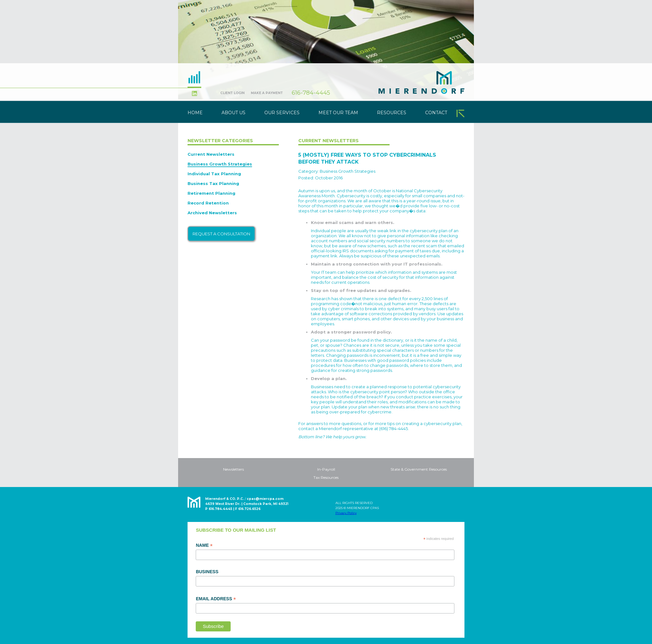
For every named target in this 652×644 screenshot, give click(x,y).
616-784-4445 (311, 93)
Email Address (216, 599)
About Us (233, 113)
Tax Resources (326, 477)
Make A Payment (267, 93)
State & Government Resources (419, 469)
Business (207, 572)
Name (204, 546)
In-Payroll (326, 469)
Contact (436, 113)
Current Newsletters (211, 154)
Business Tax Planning (213, 183)
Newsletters (233, 469)
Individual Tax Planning (214, 174)
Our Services (282, 113)
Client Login (232, 93)
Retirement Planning (211, 193)
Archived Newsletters (212, 213)
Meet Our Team (338, 113)
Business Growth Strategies (220, 164)
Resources (392, 113)
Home (195, 113)
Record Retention (208, 203)
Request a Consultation (221, 234)
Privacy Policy (346, 513)
